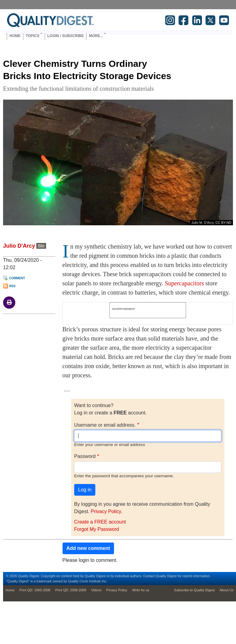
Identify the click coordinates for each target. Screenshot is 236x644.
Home (15, 36)
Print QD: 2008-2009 (71, 590)
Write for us (141, 590)
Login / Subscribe (66, 36)
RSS (12, 286)
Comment (17, 278)
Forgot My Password (97, 529)
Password (85, 456)
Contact (149, 576)
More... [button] (96, 36)
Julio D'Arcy (19, 246)
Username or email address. (105, 425)
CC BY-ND (223, 223)
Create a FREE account (100, 522)
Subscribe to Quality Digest (194, 590)
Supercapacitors (184, 283)
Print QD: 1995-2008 (35, 590)
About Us (227, 590)
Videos (96, 590)
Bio (41, 246)
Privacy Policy (106, 511)
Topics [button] (32, 36)
